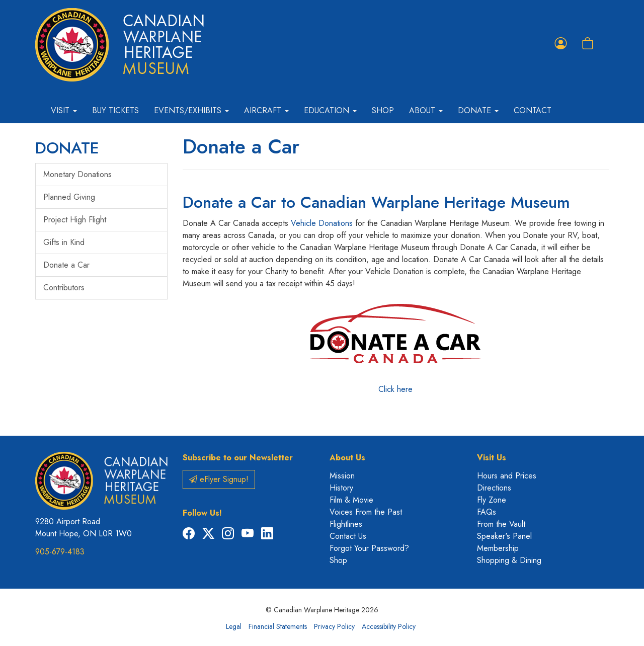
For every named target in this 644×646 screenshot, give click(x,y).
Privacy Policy (334, 626)
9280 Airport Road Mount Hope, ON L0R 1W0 (84, 528)
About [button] (426, 110)
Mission (342, 476)
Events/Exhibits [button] (191, 110)
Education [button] (330, 110)
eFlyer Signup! (219, 479)
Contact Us (348, 536)
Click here (395, 345)
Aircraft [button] (266, 110)
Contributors (64, 288)
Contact (533, 110)
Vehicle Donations (322, 223)
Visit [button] (64, 110)
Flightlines (346, 524)
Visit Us (492, 458)
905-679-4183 (60, 552)
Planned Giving (69, 197)
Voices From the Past (366, 512)
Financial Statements (278, 626)
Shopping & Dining (509, 560)
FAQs (487, 512)
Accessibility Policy (389, 626)
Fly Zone (492, 500)
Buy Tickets (115, 110)
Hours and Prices (507, 476)
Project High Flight (75, 220)
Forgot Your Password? (369, 548)
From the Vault (501, 524)
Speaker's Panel (504, 536)
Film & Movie (351, 500)
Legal (234, 626)
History (341, 488)
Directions (494, 488)
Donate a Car (66, 265)
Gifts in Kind (64, 242)
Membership (498, 548)
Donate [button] (478, 110)
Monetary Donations (77, 174)
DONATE (67, 148)
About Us (347, 458)
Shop (383, 110)
